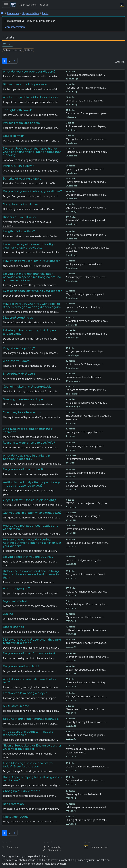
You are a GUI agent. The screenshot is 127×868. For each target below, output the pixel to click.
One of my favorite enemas (22, 412)
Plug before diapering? (19, 348)
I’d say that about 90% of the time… (86, 670)
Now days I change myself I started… (87, 592)
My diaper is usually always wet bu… (87, 403)
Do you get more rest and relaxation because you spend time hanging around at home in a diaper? (32, 277)
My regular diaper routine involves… (87, 139)
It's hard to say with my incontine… (86, 390)
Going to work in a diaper (21, 204)
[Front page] (2, 13)
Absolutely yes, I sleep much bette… (86, 277)
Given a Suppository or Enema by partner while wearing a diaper (32, 747)
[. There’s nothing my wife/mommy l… (87, 630)
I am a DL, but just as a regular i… (85, 560)
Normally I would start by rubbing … (87, 682)
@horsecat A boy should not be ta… (86, 486)
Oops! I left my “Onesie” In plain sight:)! (29, 500)
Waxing (8, 614)
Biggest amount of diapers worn (26, 84)
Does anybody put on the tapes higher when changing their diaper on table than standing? (32, 152)
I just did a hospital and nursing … (85, 75)
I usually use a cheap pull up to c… (85, 432)
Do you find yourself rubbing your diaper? (32, 191)
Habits (45, 13)
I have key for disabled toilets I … (85, 794)
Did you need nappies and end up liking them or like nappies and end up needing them (32, 574)
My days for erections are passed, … (86, 696)
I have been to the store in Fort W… (86, 709)
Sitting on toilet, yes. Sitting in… (84, 516)
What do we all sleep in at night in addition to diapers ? (26, 457)
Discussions (28, 5)
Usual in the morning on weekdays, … (87, 767)
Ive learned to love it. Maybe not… (85, 780)
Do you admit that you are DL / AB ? (28, 557)
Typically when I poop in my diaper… (87, 643)
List (7, 44)
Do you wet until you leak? (21, 666)
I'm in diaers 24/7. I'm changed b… (86, 364)
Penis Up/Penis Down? (18, 166)
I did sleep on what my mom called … (87, 807)
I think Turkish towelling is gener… (85, 735)
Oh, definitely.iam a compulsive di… (86, 195)
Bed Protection (13, 804)
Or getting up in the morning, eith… (86, 334)
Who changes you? (16, 588)
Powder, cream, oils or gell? (22, 123)
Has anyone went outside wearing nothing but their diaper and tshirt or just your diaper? (32, 543)
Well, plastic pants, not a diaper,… (85, 264)
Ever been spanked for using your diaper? (32, 291)
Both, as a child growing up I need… (86, 574)
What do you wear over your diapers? (29, 72)
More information (15, 27)
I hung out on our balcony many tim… (88, 543)
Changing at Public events (21, 791)
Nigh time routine (15, 601)
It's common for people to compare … (87, 113)
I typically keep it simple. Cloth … (85, 459)
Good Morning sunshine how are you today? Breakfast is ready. (29, 765)
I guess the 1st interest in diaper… (85, 307)
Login (44, 5)
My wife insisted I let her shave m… (86, 617)
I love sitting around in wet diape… (86, 529)
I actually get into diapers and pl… (85, 473)
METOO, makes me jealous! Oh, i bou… (88, 503)
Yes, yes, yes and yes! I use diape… (86, 351)
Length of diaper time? (19, 231)
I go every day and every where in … (86, 208)
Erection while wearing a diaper (25, 693)
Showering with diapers (19, 374)
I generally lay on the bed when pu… (87, 152)
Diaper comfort (14, 136)
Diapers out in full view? (20, 217)
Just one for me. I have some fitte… (86, 88)
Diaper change (13, 627)
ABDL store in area (16, 706)
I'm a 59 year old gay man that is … (86, 235)
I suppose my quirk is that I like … (85, 101)
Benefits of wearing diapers (22, 179)
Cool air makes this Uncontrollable (27, 387)
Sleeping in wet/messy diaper (23, 399)
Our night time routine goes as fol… (86, 820)
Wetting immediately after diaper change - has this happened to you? (32, 484)
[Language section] (122, 5)
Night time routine (16, 817)
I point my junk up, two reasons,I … (86, 169)
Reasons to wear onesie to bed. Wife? (29, 443)
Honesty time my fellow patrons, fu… (87, 722)
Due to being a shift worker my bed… (87, 604)
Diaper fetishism (31, 13)
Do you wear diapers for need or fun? (29, 654)
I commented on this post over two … (87, 657)
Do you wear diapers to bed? (23, 469)
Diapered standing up (18, 318)
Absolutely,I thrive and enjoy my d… (86, 220)
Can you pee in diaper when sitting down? (32, 513)
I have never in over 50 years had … (86, 182)
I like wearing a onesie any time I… (86, 446)
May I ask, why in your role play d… (86, 294)
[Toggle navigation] (6, 5)
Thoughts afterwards (18, 110)
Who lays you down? (17, 361)
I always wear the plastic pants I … (85, 377)
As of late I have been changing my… (87, 321)
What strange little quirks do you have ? (31, 97)
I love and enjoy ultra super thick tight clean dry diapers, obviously (29, 246)
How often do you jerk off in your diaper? (31, 261)
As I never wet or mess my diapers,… (87, 126)
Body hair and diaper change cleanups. (31, 719)
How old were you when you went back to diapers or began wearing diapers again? (32, 305)
